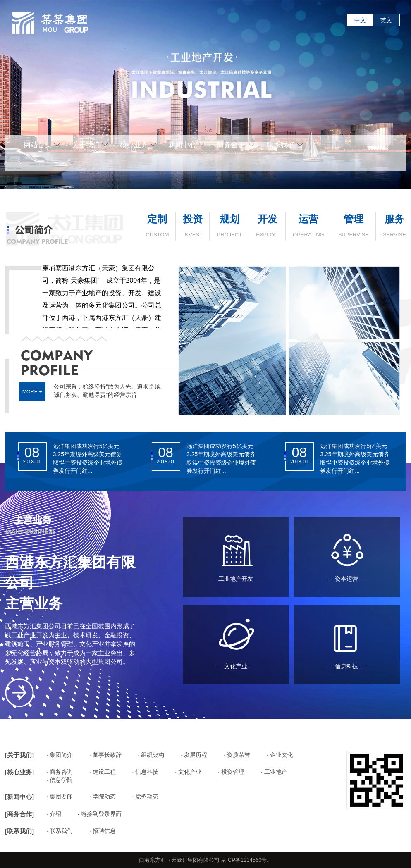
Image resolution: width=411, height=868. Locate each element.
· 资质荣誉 (237, 755)
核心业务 (138, 145)
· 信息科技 (146, 772)
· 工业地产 (274, 772)
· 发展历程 (194, 755)
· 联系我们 (60, 831)
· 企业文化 (280, 755)
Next (405, 89)
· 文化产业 (188, 772)
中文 (360, 20)
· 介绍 (54, 814)
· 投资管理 (231, 772)
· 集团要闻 (60, 796)
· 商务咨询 (60, 772)
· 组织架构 (151, 755)
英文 (386, 20)
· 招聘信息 (103, 831)
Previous (6, 89)
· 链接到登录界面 (100, 814)
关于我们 (90, 145)
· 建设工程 (103, 772)
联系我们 (285, 145)
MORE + (32, 391)
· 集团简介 (60, 755)
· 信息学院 (60, 780)
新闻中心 (186, 145)
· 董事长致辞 (105, 755)
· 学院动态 (103, 796)
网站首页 (42, 145)
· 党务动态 (146, 796)
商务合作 (235, 145)
